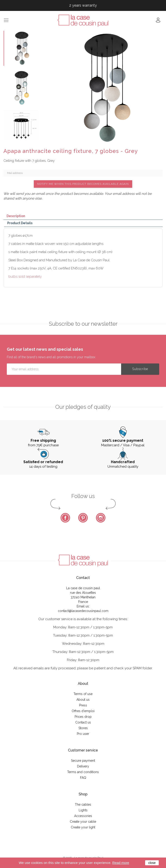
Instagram (101, 518)
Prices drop (83, 717)
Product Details (20, 223)
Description (16, 216)
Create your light (83, 827)
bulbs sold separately (25, 277)
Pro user (83, 734)
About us (83, 700)
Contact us (83, 722)
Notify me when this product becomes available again (83, 184)
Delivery (83, 766)
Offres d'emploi (83, 711)
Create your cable (83, 822)
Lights (83, 810)
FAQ (83, 778)
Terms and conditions (83, 772)
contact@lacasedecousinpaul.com (83, 611)
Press (83, 705)
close (152, 863)
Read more (121, 863)
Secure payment (83, 761)
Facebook (65, 518)
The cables (83, 805)
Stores (83, 728)
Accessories (83, 816)
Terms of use (83, 694)
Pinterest (83, 518)
